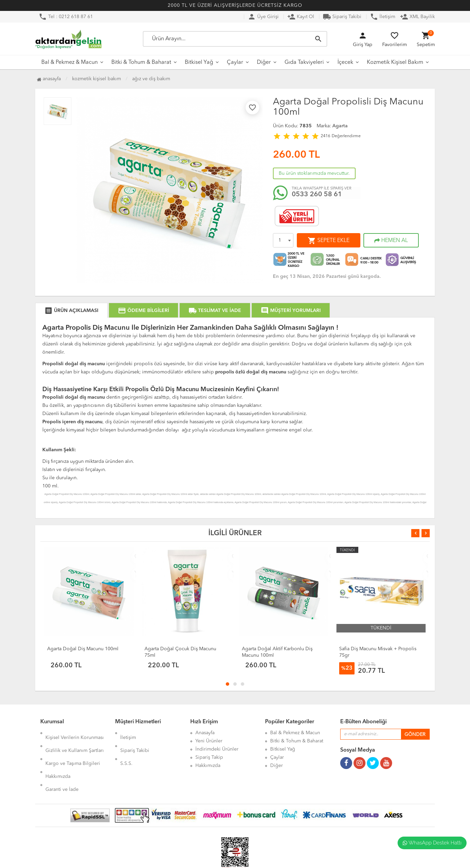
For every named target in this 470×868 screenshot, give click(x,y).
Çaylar (235, 62)
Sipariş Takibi (342, 17)
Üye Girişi (263, 17)
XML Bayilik (417, 17)
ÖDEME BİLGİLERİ (143, 311)
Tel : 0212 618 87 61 (66, 17)
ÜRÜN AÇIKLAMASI (71, 311)
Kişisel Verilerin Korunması (75, 733)
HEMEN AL (391, 241)
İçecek (345, 62)
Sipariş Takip (209, 757)
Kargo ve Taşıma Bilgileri (73, 749)
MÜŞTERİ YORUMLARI (291, 311)
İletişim (383, 17)
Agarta (340, 126)
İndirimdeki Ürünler (217, 749)
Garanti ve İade (62, 766)
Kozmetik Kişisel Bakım (395, 62)
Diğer (264, 62)
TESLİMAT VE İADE (215, 311)
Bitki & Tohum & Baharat (141, 62)
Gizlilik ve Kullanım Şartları (75, 741)
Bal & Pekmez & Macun (70, 62)
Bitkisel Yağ (199, 62)
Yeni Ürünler (209, 741)
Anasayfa (49, 79)
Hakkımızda (58, 757)
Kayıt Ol (301, 17)
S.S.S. (126, 749)
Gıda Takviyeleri (304, 62)
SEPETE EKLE (329, 241)
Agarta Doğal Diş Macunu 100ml (83, 649)
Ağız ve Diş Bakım (151, 79)
